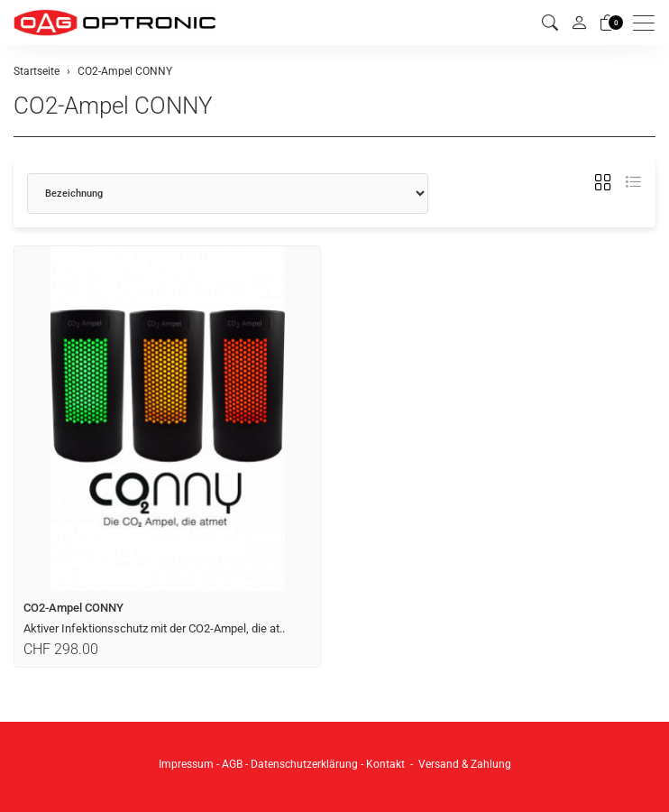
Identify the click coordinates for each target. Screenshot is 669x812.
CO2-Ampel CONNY (113, 106)
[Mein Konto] (579, 23)
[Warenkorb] (608, 23)
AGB (232, 764)
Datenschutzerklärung (304, 764)
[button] (550, 23)
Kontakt (385, 764)
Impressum (186, 764)
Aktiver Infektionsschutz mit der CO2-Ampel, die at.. (154, 628)
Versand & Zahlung (465, 764)
